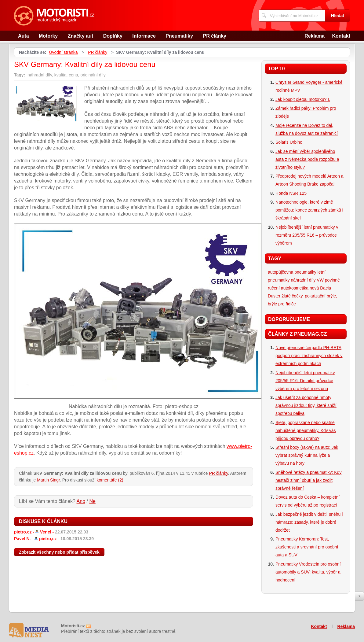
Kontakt (341, 36)
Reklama (315, 36)
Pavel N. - (54, 539)
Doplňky (113, 36)
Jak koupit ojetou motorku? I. (303, 99)
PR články (215, 36)
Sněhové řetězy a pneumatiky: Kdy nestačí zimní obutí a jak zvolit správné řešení (308, 480)
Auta (24, 36)
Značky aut (81, 36)
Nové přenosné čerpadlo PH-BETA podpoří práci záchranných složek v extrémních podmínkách (309, 356)
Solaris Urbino (289, 142)
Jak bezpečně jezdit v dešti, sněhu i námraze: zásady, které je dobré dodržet (309, 522)
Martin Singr (48, 480)
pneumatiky (305, 272)
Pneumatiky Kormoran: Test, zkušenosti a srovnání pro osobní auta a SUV (307, 547)
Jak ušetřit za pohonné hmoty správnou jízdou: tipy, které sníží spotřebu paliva (306, 405)
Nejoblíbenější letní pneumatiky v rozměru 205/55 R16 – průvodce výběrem (307, 235)
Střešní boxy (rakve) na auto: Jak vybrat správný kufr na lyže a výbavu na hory (307, 455)
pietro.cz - (51, 532)
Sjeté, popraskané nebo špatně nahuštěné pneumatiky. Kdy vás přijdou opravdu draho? (306, 430)
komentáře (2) (110, 480)
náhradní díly (303, 280)
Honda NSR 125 (291, 193)
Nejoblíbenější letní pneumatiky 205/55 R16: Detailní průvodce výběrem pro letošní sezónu (305, 381)
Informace (144, 36)
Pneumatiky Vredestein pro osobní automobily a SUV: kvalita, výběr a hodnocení (308, 572)
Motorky (48, 36)
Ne (92, 501)
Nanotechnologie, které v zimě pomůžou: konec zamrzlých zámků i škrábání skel (309, 210)
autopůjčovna (280, 272)
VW (320, 280)
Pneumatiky (179, 36)
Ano (81, 501)
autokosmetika (295, 288)
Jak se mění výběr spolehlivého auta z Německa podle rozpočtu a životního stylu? (307, 159)
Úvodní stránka (63, 52)
